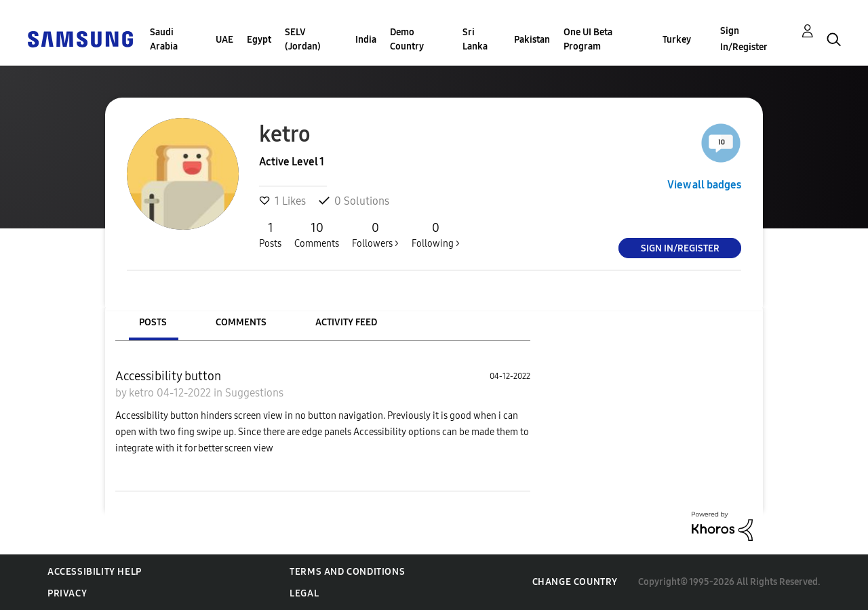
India (366, 40)
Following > (436, 235)
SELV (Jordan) (303, 39)
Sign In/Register (744, 39)
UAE (224, 40)
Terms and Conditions (347, 572)
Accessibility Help (95, 572)
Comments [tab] (241, 322)
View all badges (704, 185)
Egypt (259, 40)
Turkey (677, 40)
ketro (143, 393)
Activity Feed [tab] (346, 322)
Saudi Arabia (164, 39)
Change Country (575, 582)
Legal (304, 593)
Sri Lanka (475, 39)
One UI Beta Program (588, 39)
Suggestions (254, 393)
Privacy (67, 593)
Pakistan (532, 40)
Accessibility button (168, 376)
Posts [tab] (153, 322)
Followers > (375, 235)
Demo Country (407, 39)
